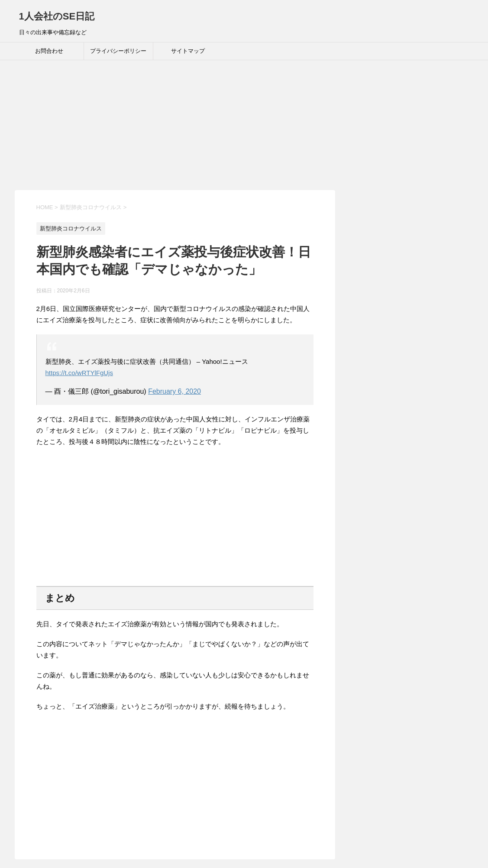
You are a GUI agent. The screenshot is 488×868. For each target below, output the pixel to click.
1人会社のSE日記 (57, 16)
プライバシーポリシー (118, 51)
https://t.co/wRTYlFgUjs (79, 373)
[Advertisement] (244, 125)
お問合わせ (49, 51)
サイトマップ (188, 51)
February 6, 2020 (175, 391)
